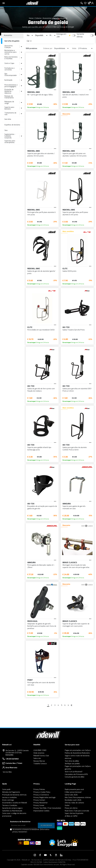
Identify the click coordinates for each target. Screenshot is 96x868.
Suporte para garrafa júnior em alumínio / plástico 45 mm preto (74, 155)
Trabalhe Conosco (40, 764)
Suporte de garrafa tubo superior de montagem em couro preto (76, 625)
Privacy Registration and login (45, 798)
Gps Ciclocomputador (11, 75)
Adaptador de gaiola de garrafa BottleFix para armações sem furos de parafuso (42, 626)
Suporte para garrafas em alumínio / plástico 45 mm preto (41, 155)
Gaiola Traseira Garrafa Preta (74, 330)
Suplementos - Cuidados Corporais (10, 136)
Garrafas (8, 119)
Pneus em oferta (71, 808)
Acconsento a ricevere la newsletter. (31, 831)
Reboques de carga (9, 103)
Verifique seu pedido (72, 764)
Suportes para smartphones (10, 142)
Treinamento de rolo (10, 114)
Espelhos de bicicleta (12, 125)
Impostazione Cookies (41, 811)
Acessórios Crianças (9, 47)
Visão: (74, 48)
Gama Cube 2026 (71, 795)
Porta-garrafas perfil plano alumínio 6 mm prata (41, 214)
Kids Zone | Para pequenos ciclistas (78, 798)
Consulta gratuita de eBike (75, 777)
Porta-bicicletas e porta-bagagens (11, 86)
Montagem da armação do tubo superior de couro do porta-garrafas (76, 566)
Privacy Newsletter (41, 803)
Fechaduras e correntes (9, 69)
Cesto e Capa (9, 63)
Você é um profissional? (74, 772)
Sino (6, 130)
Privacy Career (39, 805)
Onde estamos (39, 753)
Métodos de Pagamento (11, 792)
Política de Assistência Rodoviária (77, 753)
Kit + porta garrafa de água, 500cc (40, 95)
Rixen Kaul (33, 621)
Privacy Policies (39, 789)
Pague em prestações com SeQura (78, 750)
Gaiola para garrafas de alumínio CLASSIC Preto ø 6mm (75, 449)
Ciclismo (38, 18)
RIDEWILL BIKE (34, 92)
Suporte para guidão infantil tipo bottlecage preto (39, 449)
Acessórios (47, 18)
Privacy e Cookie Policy (42, 792)
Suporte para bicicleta (9, 108)
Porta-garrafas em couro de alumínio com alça (41, 684)
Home (31, 18)
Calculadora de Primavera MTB (76, 774)
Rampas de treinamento (9, 97)
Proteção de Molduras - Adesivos (9, 91)
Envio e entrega (8, 800)
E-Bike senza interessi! (73, 792)
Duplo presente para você (74, 789)
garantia (68, 769)
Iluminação (8, 80)
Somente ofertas (80, 35)
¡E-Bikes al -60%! (71, 816)
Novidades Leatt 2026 (73, 800)
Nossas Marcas (39, 761)
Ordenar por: (48, 48)
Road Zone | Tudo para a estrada (77, 811)
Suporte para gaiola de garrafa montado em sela (74, 507)
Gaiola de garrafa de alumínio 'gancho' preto (41, 272)
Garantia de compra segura (12, 808)
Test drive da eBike (72, 761)
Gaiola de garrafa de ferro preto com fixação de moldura (41, 390)
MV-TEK (66, 327)
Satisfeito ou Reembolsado (12, 811)
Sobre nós (37, 758)
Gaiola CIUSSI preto (69, 271)
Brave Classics (70, 563)
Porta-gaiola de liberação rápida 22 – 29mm (41, 566)
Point (30, 680)
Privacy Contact (39, 800)
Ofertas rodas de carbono (74, 803)
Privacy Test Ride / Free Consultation (47, 808)
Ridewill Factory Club (41, 756)
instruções (9, 755)
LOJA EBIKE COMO (40, 750)
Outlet (67, 805)
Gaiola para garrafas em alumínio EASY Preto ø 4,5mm (77, 390)
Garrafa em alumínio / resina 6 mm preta (76, 96)
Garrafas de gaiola (60, 18)
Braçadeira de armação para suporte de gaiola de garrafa (42, 507)
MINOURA (67, 504)
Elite (65, 269)
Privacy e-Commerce (41, 795)
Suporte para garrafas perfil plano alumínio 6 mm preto (75, 214)
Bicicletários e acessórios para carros (10, 52)
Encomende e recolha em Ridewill (15, 803)
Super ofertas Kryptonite (74, 813)
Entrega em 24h (61, 35)
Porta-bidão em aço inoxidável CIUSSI (41, 330)
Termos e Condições (10, 805)
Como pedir (6, 789)
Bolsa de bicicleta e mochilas (11, 58)
